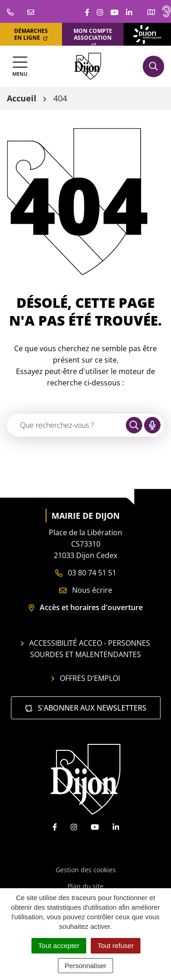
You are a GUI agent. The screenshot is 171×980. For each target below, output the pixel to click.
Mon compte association (93, 37)
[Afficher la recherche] (153, 66)
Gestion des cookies (86, 870)
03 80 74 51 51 (86, 573)
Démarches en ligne (31, 34)
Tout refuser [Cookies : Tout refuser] (116, 946)
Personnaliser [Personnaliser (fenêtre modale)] (86, 966)
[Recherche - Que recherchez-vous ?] (67, 425)
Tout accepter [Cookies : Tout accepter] (59, 946)
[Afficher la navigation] (20, 66)
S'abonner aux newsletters (86, 708)
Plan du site (85, 886)
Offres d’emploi (86, 678)
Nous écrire (86, 590)
